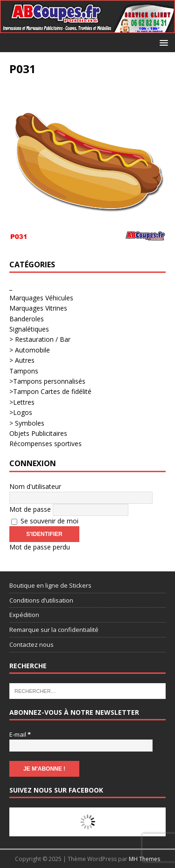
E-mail (20, 734)
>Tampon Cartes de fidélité (50, 391)
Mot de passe (30, 509)
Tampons (24, 371)
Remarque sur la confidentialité (54, 630)
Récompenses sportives (45, 444)
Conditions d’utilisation (41, 600)
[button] (162, 42)
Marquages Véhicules (41, 298)
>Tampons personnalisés (47, 381)
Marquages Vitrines (38, 308)
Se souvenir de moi (45, 521)
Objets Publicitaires (38, 433)
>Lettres (22, 402)
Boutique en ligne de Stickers (50, 585)
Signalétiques (29, 329)
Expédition (24, 615)
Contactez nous (31, 644)
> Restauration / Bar (40, 339)
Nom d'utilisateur (35, 486)
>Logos (21, 412)
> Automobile (30, 350)
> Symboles (27, 423)
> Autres (22, 360)
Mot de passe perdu (40, 547)
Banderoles (27, 319)
